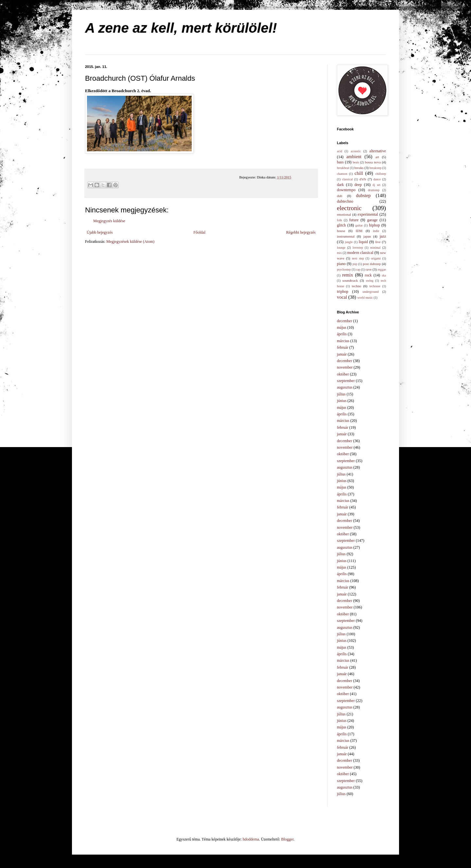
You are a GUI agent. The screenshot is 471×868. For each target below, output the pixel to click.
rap (358, 269)
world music (365, 298)
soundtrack (350, 280)
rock (368, 275)
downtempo (346, 190)
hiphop (374, 225)
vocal (342, 297)
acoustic (356, 151)
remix (348, 275)
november (345, 367)
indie (376, 231)
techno (356, 286)
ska (384, 275)
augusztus (345, 387)
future (354, 220)
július (341, 394)
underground (371, 292)
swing (370, 281)
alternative (378, 151)
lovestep (358, 248)
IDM (359, 231)
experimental (368, 214)
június (342, 401)
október (343, 374)
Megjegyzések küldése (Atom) (130, 242)
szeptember (346, 381)
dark (340, 185)
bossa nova (373, 162)
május (342, 327)
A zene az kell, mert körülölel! (181, 28)
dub (340, 196)
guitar (359, 225)
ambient (354, 157)
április (342, 334)
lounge (341, 248)
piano (341, 264)
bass (340, 162)
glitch (341, 225)
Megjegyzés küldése (109, 221)
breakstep (376, 168)
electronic (349, 208)
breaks (359, 168)
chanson (342, 174)
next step (358, 258)
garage (372, 220)
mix (339, 253)
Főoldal (199, 232)
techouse (375, 286)
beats (356, 162)
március (343, 341)
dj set (376, 185)
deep (358, 185)
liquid (363, 242)
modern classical (360, 253)
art (377, 157)
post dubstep (372, 264)
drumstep (374, 190)
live (378, 242)
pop (355, 264)
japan (367, 236)
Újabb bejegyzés (100, 232)
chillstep (381, 174)
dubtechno (345, 201)
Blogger (288, 839)
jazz (383, 236)
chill (359, 173)
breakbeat (343, 168)
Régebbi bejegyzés (301, 232)
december (345, 321)
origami (376, 258)
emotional (344, 214)
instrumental (346, 236)
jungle (349, 242)
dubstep (363, 195)
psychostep (344, 269)
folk (339, 220)
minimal (375, 248)
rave (369, 269)
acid (340, 151)
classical (348, 179)
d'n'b (363, 179)
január (342, 354)
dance (377, 179)
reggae (382, 269)
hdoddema (251, 839)
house (341, 231)
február (343, 347)
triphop (343, 292)
